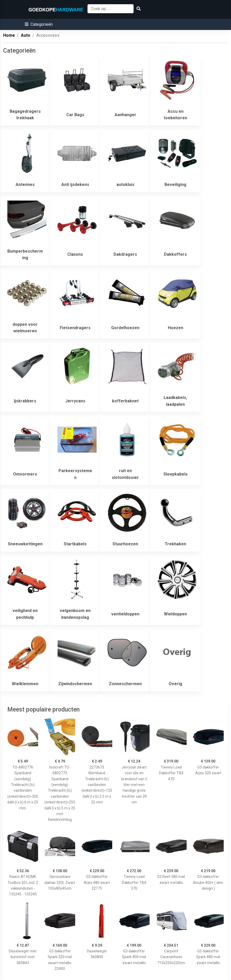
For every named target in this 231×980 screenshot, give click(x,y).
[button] (39, 24)
